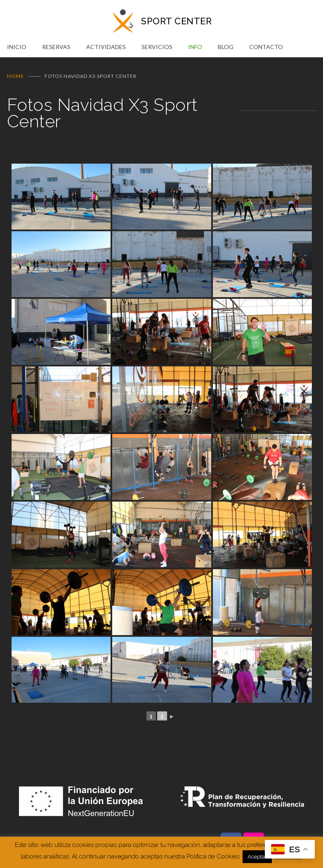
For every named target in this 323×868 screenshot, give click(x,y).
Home (15, 76)
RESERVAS (56, 47)
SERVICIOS (157, 47)
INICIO (17, 47)
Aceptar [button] (257, 857)
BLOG (226, 47)
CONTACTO (266, 47)
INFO (195, 47)
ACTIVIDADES (106, 47)
